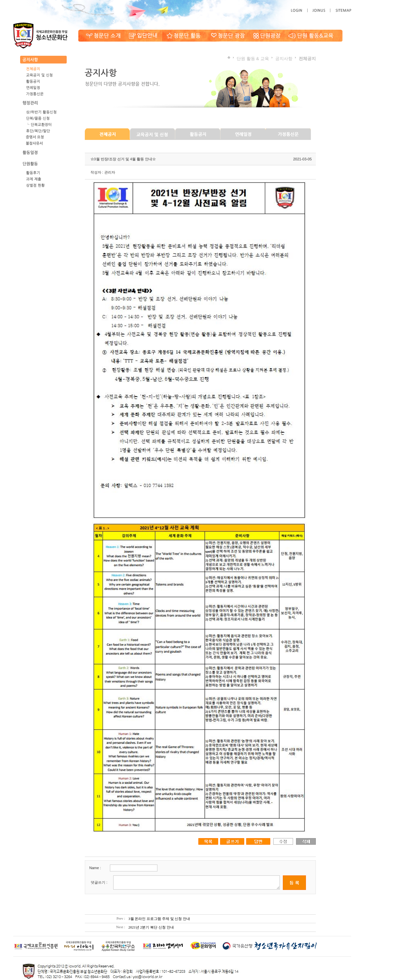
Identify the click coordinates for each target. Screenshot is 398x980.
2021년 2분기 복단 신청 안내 (151, 927)
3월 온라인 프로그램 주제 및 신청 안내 (159, 919)
